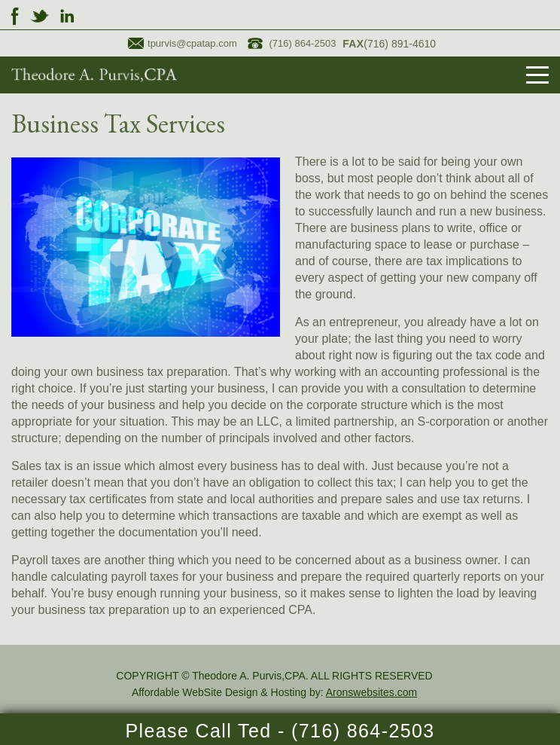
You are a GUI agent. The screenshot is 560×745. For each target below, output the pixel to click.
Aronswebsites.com (371, 692)
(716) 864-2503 (292, 43)
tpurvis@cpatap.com (183, 43)
